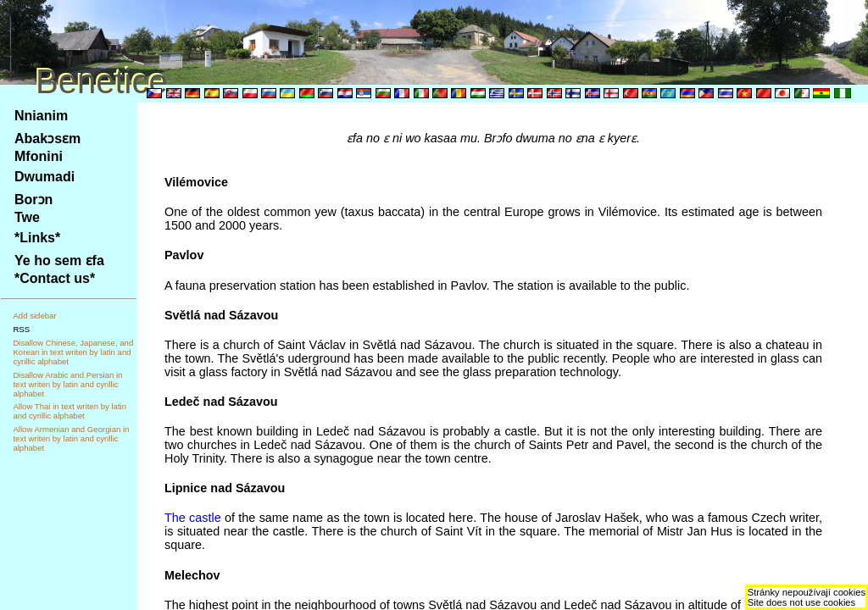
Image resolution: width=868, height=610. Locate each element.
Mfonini (39, 156)
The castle (193, 518)
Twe (27, 217)
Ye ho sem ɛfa (59, 261)
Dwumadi (45, 177)
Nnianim (41, 116)
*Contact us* (55, 278)
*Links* (37, 238)
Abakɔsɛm (47, 139)
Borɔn (33, 200)
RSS (21, 329)
